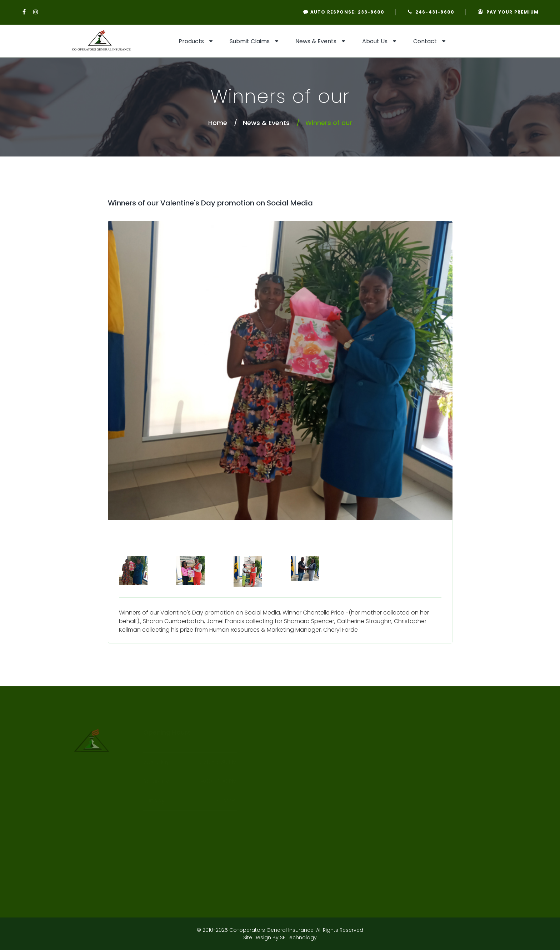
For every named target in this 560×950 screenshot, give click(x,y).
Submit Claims (250, 41)
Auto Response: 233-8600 (344, 12)
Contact (425, 41)
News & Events (316, 41)
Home (218, 123)
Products (191, 41)
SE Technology (298, 937)
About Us (375, 41)
